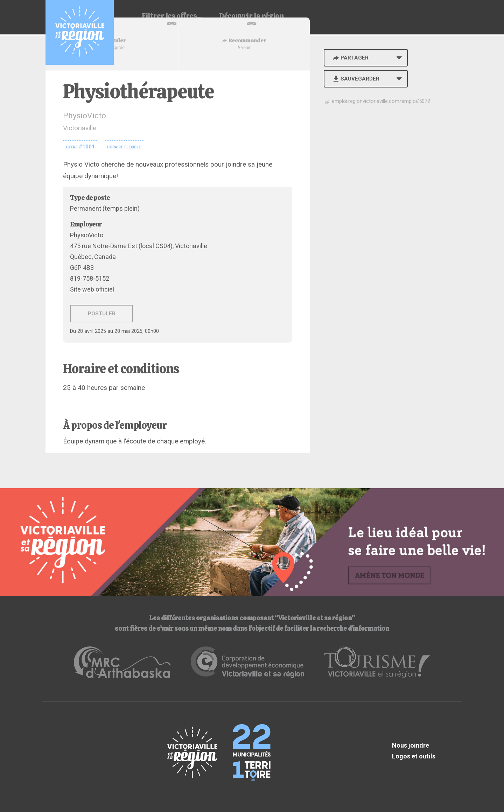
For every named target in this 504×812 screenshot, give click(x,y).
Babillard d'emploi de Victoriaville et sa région (80, 32)
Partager (350, 58)
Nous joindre (411, 745)
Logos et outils (414, 756)
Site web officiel (92, 289)
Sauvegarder (355, 79)
